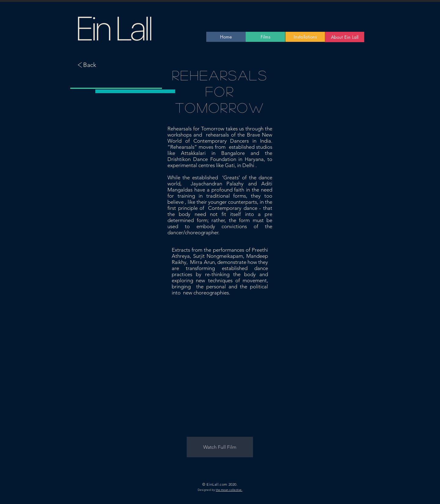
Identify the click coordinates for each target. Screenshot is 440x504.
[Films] (265, 37)
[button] (220, 447)
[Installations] (305, 37)
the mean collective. (229, 490)
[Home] (226, 37)
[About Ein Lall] (345, 37)
